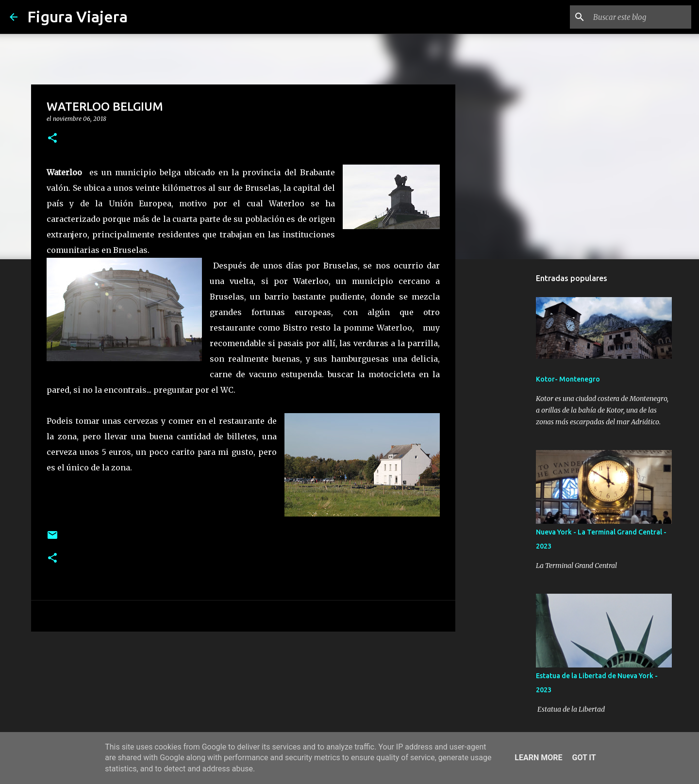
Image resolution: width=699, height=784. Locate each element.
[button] (52, 139)
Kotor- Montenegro (568, 379)
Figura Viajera (77, 17)
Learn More (538, 758)
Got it (584, 758)
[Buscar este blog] (640, 17)
